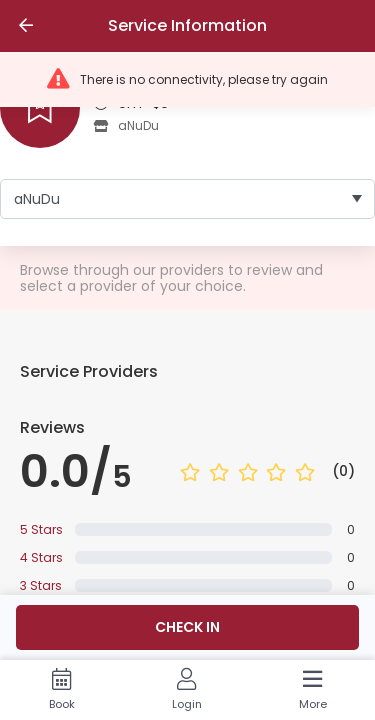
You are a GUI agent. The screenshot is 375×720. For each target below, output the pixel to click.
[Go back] (26, 26)
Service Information (187, 25)
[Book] (61, 690)
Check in (187, 627)
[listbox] (187, 199)
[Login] (186, 690)
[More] (312, 690)
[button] (187, 79)
